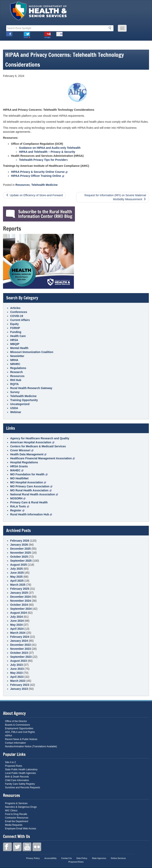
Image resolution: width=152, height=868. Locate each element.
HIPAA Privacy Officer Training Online (38, 176)
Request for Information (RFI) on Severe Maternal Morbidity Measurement (115, 197)
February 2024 (20, 637)
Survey (15, 392)
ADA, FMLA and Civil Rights (20, 732)
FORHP (15, 328)
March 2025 (18, 585)
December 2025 (20, 549)
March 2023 (18, 681)
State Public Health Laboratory (21, 769)
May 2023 (16, 673)
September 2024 (21, 609)
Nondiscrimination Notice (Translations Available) (31, 746)
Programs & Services (16, 803)
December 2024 (20, 597)
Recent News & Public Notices (21, 739)
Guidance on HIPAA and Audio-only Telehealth (50, 148)
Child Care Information (17, 780)
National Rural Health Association (34, 494)
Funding (16, 332)
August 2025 (18, 565)
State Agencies (99, 858)
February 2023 (20, 685)
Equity (14, 324)
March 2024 (18, 633)
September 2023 (21, 657)
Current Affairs (20, 320)
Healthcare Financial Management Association (42, 458)
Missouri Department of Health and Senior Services (39, 12)
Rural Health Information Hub (31, 514)
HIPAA (8, 736)
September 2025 (21, 561)
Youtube (47, 35)
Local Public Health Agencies (20, 773)
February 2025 (20, 589)
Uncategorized (20, 404)
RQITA (14, 384)
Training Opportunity (24, 400)
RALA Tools (20, 506)
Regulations (18, 368)
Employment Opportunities (19, 728)
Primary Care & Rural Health (29, 502)
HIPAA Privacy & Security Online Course (39, 172)
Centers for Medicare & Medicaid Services (38, 446)
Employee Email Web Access (21, 829)
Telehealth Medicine (45, 185)
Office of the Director (16, 721)
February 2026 (20, 541)
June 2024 (17, 621)
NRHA (14, 360)
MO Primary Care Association (31, 486)
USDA (14, 408)
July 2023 (16, 665)
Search (111, 28)
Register (17, 510)
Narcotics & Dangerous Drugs (21, 807)
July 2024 (16, 617)
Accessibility (50, 858)
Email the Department (17, 821)
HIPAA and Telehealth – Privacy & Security (47, 152)
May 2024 (16, 625)
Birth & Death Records (17, 777)
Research (16, 372)
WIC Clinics (11, 811)
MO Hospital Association (28, 482)
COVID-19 (17, 316)
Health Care (18, 336)
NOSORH (18, 498)
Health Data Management (28, 454)
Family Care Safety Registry (20, 784)
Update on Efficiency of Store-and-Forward (36, 195)
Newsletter (17, 356)
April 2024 (17, 629)
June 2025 (17, 573)
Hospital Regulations (24, 462)
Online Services (118, 858)
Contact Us (67, 858)
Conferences (19, 312)
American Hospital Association (32, 442)
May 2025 (16, 577)
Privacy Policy (33, 858)
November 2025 (21, 553)
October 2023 (19, 653)
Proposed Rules (13, 766)
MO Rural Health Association (31, 490)
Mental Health (19, 348)
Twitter (27, 35)
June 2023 (17, 669)
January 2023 (19, 689)
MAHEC (17, 470)
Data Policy (82, 858)
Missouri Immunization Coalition (32, 352)
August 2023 (18, 661)
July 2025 (16, 569)
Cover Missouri (22, 450)
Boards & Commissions (17, 725)
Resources (23, 185)
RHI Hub (16, 380)
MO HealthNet (19, 478)
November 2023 (21, 649)
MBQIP (15, 344)
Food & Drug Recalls (16, 814)
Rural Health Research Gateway (31, 388)
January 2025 (19, 593)
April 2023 (17, 677)
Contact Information (15, 743)
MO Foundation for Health (29, 474)
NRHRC (15, 364)
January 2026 (19, 545)
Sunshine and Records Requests (22, 788)
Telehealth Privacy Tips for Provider (43, 160)
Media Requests (14, 825)
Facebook (9, 35)
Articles (15, 308)
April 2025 (17, 581)
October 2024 (19, 605)
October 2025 (19, 557)
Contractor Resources (17, 818)
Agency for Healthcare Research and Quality (40, 438)
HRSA (14, 340)
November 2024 (21, 601)
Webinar (16, 412)
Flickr (59, 35)
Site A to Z (10, 762)
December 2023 (20, 645)
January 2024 (19, 641)
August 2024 (18, 613)
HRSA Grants (19, 466)
